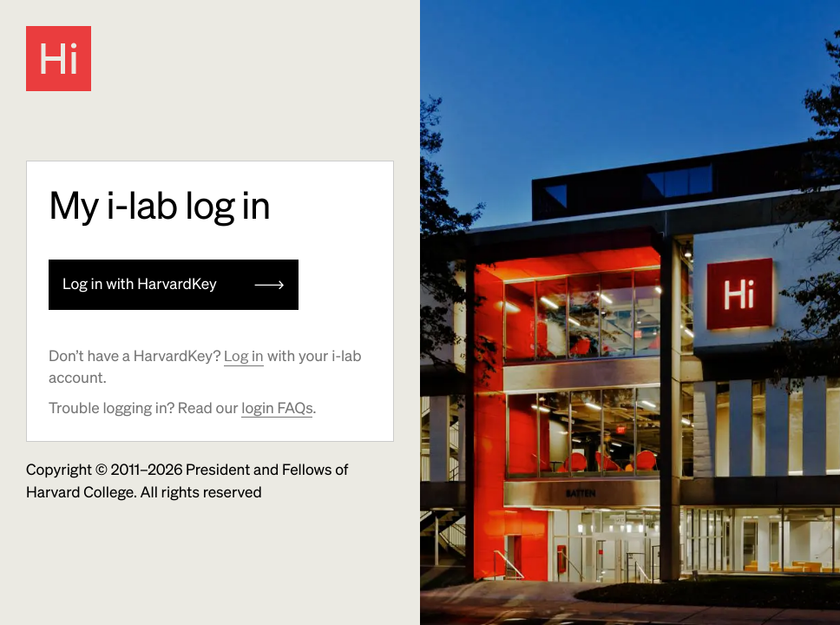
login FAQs (277, 408)
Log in (244, 355)
